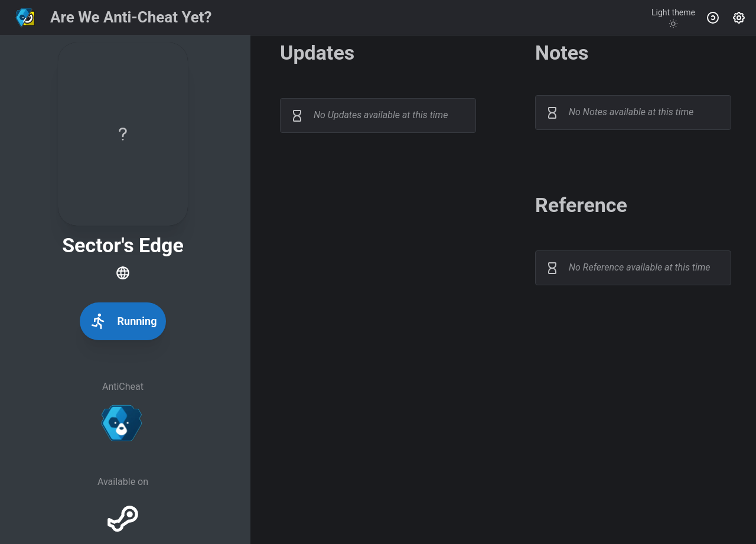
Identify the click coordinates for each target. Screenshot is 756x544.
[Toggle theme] (673, 18)
